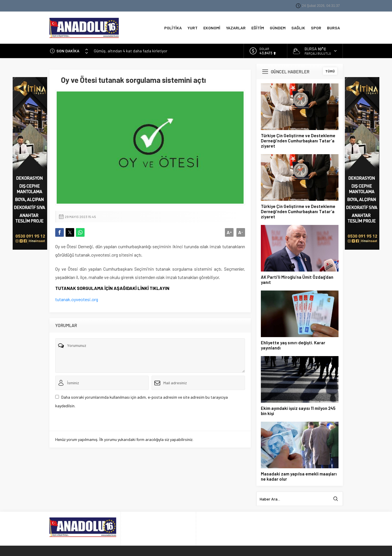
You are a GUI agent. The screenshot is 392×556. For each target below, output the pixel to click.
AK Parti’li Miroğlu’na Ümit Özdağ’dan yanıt (297, 278)
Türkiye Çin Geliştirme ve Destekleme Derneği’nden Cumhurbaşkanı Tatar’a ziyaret (298, 140)
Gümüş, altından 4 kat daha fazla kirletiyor (131, 50)
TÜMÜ (330, 70)
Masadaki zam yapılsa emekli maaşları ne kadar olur (299, 475)
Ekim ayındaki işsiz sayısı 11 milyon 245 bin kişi (298, 410)
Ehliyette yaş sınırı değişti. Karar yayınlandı (293, 344)
